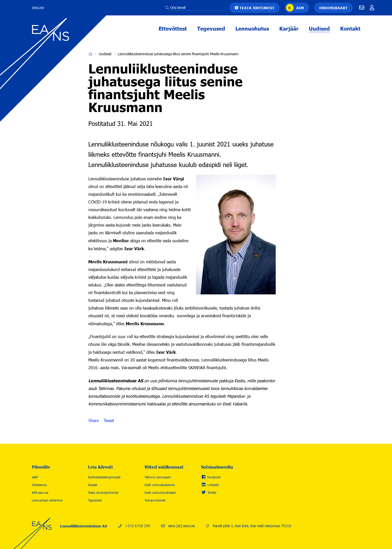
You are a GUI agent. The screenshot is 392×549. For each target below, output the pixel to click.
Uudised (319, 28)
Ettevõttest (173, 28)
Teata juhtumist (257, 8)
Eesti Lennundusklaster (160, 492)
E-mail (362, 8)
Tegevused (211, 28)
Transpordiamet (155, 500)
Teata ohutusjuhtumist (103, 492)
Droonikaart (333, 8)
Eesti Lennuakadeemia (160, 485)
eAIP (35, 477)
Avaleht (90, 54)
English (38, 8)
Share (93, 421)
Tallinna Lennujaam (158, 477)
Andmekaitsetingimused (104, 477)
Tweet (109, 421)
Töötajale (372, 8)
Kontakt (350, 28)
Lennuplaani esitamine (47, 500)
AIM (300, 8)
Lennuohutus (252, 28)
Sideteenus (39, 485)
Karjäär (289, 28)
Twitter (212, 492)
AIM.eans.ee (40, 492)
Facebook (214, 477)
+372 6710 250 (138, 526)
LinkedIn (213, 485)
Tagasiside (95, 500)
